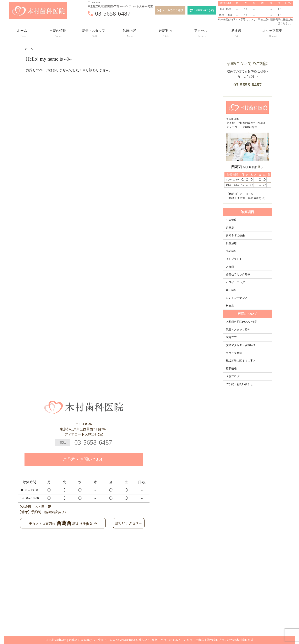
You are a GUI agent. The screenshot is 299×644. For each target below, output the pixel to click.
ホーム (22, 32)
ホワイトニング (235, 282)
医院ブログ (233, 376)
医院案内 (165, 32)
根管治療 (231, 243)
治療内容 (129, 32)
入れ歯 (230, 267)
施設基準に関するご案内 (241, 361)
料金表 (237, 32)
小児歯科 (231, 251)
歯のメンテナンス (237, 298)
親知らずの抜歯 (235, 235)
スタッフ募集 (272, 32)
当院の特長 (58, 32)
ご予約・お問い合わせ (239, 384)
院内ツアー (233, 337)
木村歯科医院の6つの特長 (241, 322)
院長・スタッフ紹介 (238, 330)
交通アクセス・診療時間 (241, 345)
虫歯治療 (231, 220)
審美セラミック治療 (238, 274)
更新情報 (231, 369)
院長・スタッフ (93, 32)
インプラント (234, 259)
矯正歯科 (231, 290)
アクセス (201, 32)
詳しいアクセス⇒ (129, 523)
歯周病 (230, 228)
